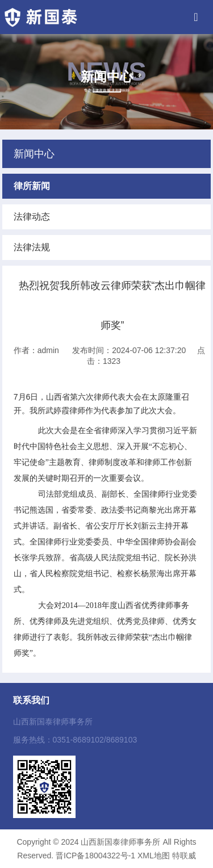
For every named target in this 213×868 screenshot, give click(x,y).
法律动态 (32, 217)
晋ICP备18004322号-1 (95, 856)
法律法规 (32, 247)
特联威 (184, 856)
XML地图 (154, 856)
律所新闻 (32, 186)
